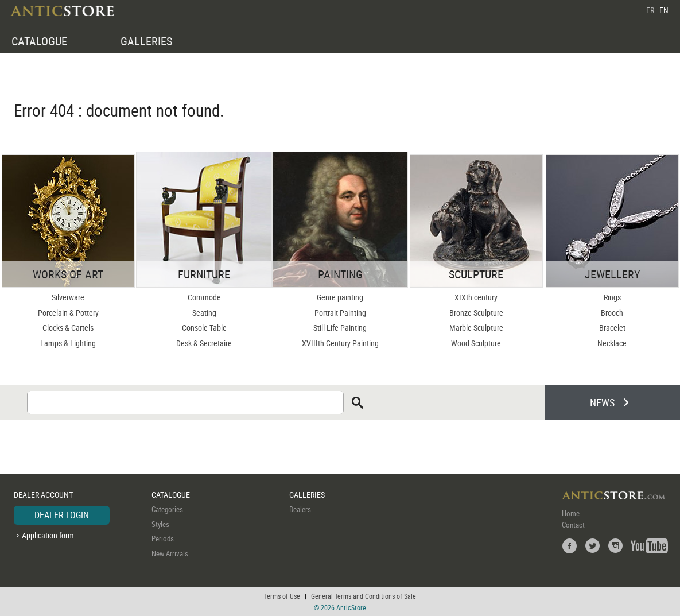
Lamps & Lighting (68, 343)
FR (650, 10)
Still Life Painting (340, 328)
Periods (163, 538)
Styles (160, 524)
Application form (48, 535)
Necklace (612, 343)
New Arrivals (170, 553)
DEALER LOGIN (62, 515)
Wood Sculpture (476, 343)
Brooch (612, 313)
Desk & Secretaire (204, 343)
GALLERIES (146, 41)
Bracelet (612, 328)
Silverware (68, 297)
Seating (204, 313)
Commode (204, 297)
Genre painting (340, 297)
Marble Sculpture (476, 328)
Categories (167, 509)
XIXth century (476, 297)
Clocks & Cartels (68, 328)
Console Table (204, 328)
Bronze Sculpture (476, 313)
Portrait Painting (340, 313)
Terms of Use (282, 596)
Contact (573, 525)
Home (571, 513)
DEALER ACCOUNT (43, 495)
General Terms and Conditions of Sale (364, 596)
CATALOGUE (39, 41)
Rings (612, 297)
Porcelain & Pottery (68, 313)
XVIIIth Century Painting (340, 343)
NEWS (602, 402)
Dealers (300, 509)
